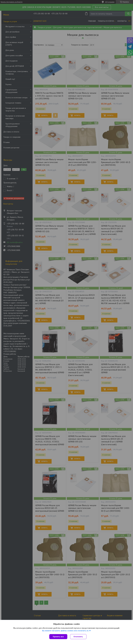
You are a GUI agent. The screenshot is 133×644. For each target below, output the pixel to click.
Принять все (58, 637)
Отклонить (78, 637)
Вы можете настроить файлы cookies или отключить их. (66, 631)
